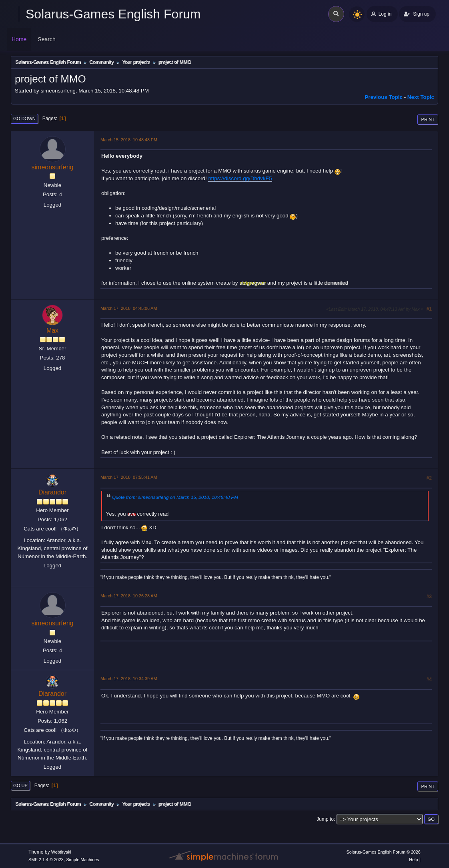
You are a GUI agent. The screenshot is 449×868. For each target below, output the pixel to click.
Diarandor (52, 492)
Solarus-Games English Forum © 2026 (384, 852)
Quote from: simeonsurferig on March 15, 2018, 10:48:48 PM (175, 497)
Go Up (20, 786)
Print (428, 119)
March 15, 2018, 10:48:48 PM (129, 140)
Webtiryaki (61, 852)
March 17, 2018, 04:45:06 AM (129, 308)
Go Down (24, 119)
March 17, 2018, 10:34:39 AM (129, 679)
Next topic (421, 97)
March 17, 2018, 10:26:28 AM (129, 596)
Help (413, 860)
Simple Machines (82, 860)
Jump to (325, 819)
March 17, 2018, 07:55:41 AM (129, 477)
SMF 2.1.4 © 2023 (46, 860)
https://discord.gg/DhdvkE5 (240, 178)
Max (52, 331)
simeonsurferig (53, 167)
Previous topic (384, 97)
